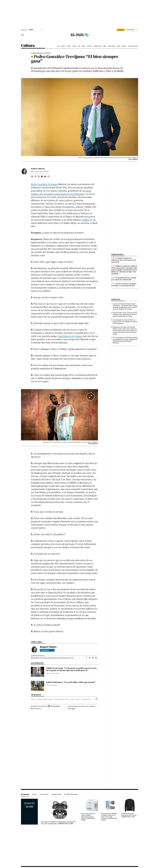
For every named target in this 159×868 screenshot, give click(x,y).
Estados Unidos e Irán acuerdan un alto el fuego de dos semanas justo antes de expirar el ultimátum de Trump (125, 314)
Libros (74, 46)
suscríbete (121, 30)
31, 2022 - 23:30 (42, 171)
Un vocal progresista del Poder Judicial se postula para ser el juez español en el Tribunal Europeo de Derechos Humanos (125, 340)
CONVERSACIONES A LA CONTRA (41, 53)
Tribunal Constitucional (61, 699)
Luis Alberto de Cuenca (70, 336)
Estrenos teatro (86, 699)
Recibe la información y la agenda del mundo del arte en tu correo (54, 658)
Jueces (72, 699)
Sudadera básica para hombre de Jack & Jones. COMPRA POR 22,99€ (129, 815)
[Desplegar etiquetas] (97, 699)
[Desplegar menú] (23, 35)
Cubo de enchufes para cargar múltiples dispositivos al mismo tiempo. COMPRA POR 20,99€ (88, 817)
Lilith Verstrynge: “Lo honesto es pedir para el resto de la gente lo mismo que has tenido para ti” (71, 669)
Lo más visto (116, 299)
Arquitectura (97, 46)
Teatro (69, 46)
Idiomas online (56, 794)
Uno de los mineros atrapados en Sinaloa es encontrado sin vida (124, 285)
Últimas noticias (133, 46)
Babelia (124, 46)
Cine (58, 46)
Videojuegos (112, 46)
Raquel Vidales (38, 169)
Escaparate (25, 794)
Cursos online (44, 794)
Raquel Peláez (50, 673)
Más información (36, 709)
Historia (89, 46)
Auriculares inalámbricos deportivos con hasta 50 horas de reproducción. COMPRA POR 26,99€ (58, 823)
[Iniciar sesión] (132, 30)
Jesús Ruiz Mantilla (52, 685)
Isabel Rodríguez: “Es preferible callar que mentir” (71, 682)
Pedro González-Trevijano (44, 184)
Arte (79, 46)
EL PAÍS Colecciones (71, 794)
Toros (119, 46)
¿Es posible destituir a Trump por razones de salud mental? (124, 279)
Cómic (105, 46)
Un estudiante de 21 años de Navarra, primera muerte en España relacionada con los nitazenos (125, 322)
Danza (84, 46)
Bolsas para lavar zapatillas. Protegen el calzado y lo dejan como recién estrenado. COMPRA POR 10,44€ (109, 817)
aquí (74, 709)
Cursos (34, 794)
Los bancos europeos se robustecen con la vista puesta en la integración (124, 260)
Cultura (28, 46)
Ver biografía (47, 650)
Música (63, 46)
